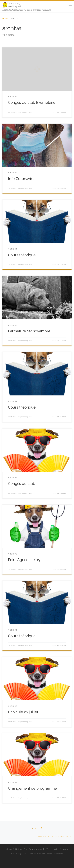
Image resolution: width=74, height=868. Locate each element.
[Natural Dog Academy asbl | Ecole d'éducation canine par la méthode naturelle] (12, 5)
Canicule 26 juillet (23, 712)
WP (26, 854)
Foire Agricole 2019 (24, 560)
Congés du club (22, 484)
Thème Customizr (54, 854)
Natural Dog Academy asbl (22, 112)
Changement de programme (32, 788)
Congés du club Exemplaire (32, 103)
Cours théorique (22, 255)
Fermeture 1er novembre (29, 331)
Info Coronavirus (22, 179)
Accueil (6, 18)
